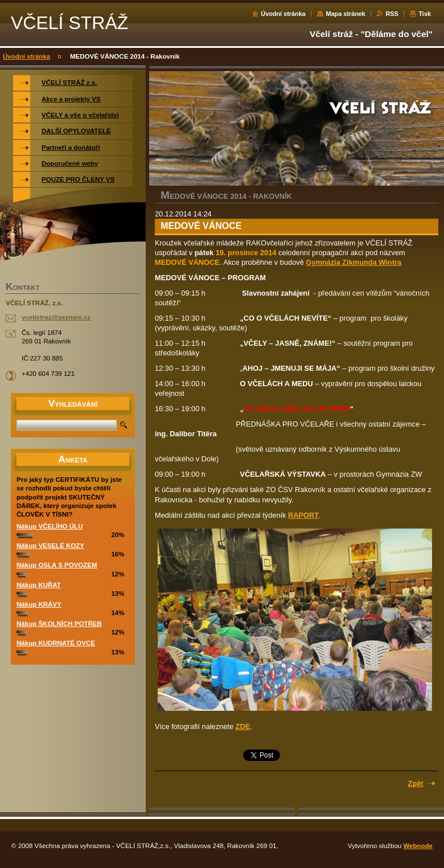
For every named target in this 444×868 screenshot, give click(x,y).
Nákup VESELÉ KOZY (50, 546)
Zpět (416, 783)
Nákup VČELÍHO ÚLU (50, 526)
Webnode (418, 846)
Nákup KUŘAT (39, 585)
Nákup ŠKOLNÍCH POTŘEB (59, 624)
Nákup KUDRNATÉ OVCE (56, 643)
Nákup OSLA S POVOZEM (57, 565)
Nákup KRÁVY (39, 604)
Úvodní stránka (283, 14)
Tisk (425, 14)
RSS (392, 14)
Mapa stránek (346, 14)
